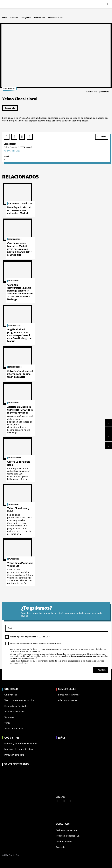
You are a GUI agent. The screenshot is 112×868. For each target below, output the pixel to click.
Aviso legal (63, 824)
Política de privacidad (67, 830)
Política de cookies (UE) (68, 836)
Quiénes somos (64, 841)
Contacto (61, 847)
